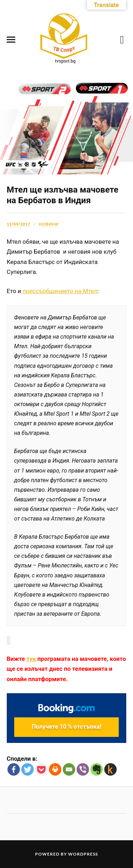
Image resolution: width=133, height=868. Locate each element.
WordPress (83, 854)
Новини (49, 224)
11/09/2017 (18, 224)
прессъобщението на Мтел (60, 291)
